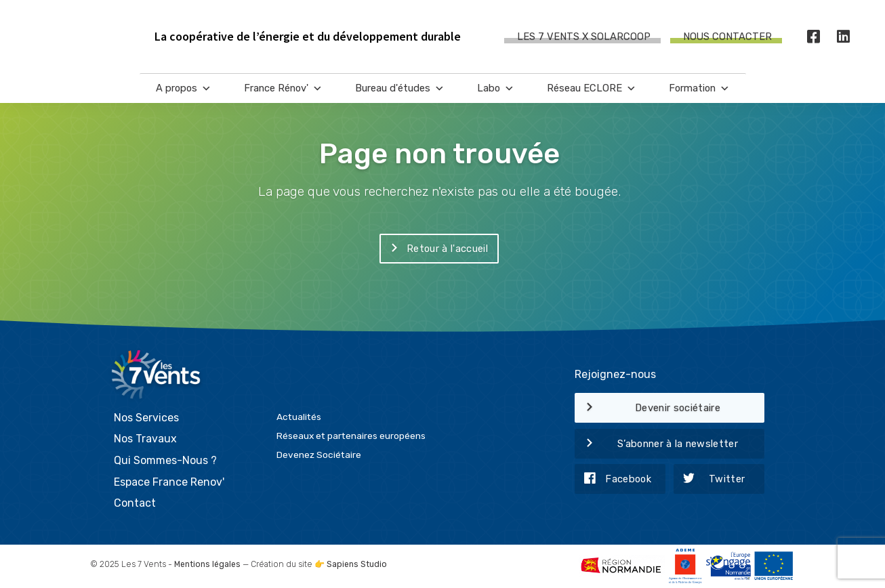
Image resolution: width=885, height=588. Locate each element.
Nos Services (146, 418)
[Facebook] (814, 37)
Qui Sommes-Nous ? (165, 460)
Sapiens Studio (357, 564)
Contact (135, 503)
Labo (496, 88)
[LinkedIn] (844, 37)
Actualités (299, 417)
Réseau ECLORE (592, 88)
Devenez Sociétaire (319, 455)
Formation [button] (699, 88)
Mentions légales (207, 564)
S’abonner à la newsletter (656, 444)
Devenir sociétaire (647, 408)
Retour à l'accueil (434, 249)
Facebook (613, 480)
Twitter (709, 480)
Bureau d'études (400, 88)
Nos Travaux (145, 439)
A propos (184, 88)
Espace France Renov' (169, 482)
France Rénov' (283, 88)
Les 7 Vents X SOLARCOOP (584, 37)
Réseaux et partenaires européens (351, 436)
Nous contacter (727, 37)
